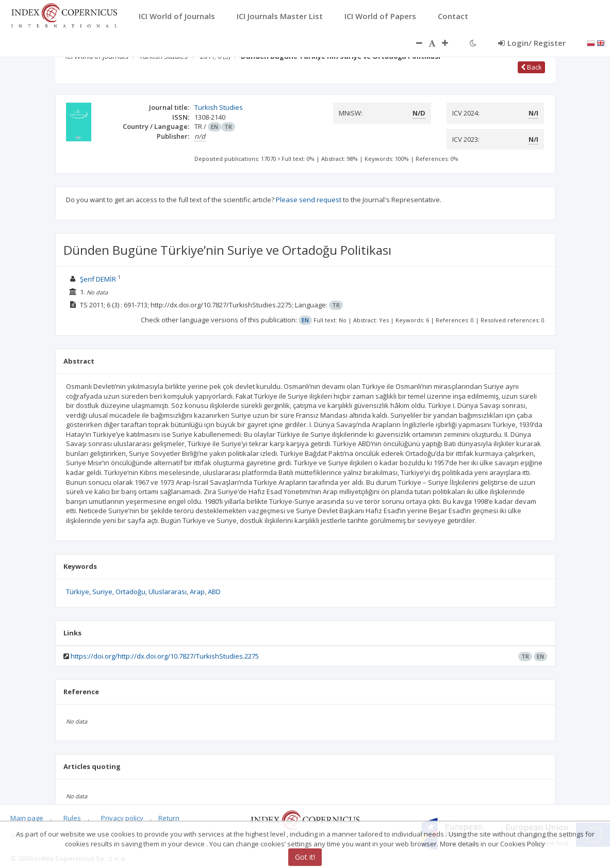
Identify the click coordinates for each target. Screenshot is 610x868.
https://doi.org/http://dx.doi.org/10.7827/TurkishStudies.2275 (165, 656)
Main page (27, 818)
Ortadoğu (130, 592)
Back (531, 67)
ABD (214, 592)
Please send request (309, 200)
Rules (72, 818)
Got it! (305, 857)
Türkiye (78, 592)
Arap (197, 592)
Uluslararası (168, 592)
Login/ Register (532, 43)
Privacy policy (122, 818)
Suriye (102, 592)
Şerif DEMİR (98, 279)
